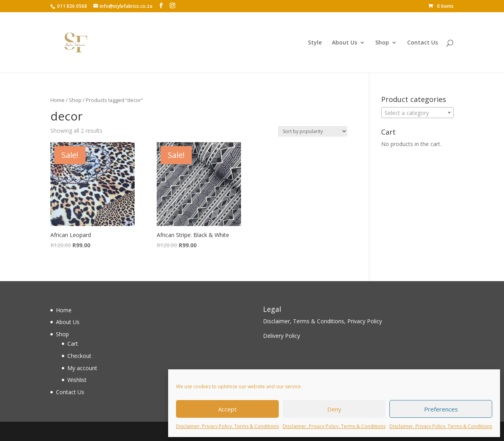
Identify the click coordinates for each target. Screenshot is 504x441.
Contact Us (422, 43)
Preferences (441, 409)
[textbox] (417, 113)
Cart (73, 344)
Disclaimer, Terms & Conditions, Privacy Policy (322, 321)
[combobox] (417, 113)
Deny (334, 409)
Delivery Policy (282, 336)
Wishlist (77, 380)
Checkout (79, 356)
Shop (382, 43)
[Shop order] (313, 131)
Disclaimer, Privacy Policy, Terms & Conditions (227, 426)
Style (315, 43)
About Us (345, 43)
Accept (227, 409)
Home (57, 100)
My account (82, 368)
